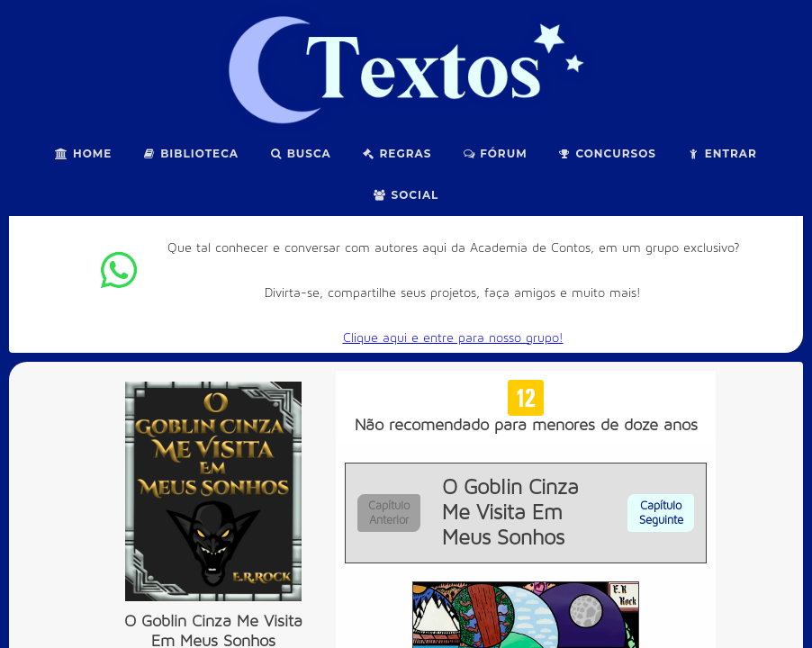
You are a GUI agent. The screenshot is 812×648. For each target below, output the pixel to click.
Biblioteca (190, 153)
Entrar (722, 153)
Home (83, 153)
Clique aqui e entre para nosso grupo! (453, 338)
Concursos (607, 153)
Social (406, 195)
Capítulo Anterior (389, 513)
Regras (397, 153)
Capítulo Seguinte (661, 513)
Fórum (494, 153)
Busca (300, 153)
